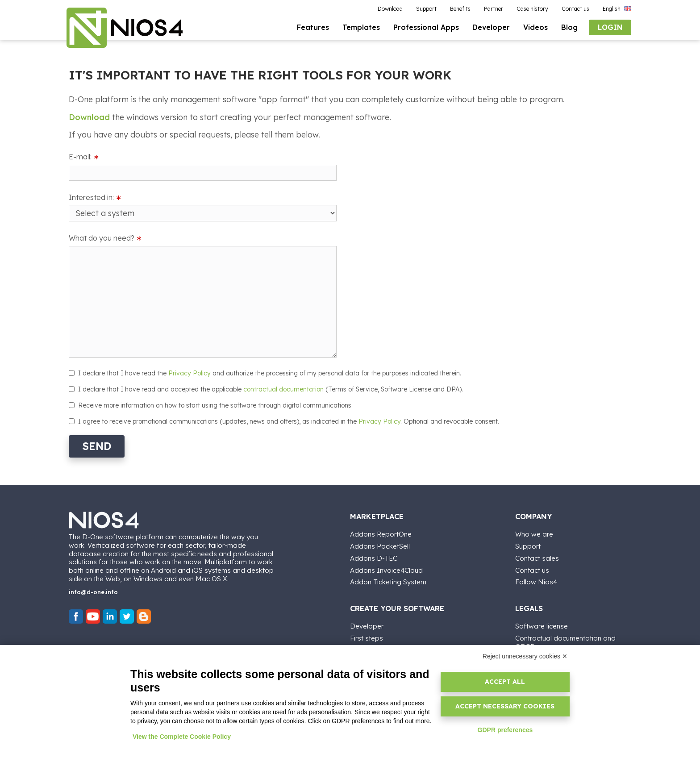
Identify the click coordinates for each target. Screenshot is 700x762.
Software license (542, 626)
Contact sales (537, 558)
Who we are (534, 534)
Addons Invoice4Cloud (386, 570)
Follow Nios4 (536, 581)
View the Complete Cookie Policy (182, 737)
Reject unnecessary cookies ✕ (525, 656)
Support (528, 546)
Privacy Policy (190, 373)
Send (97, 446)
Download (89, 117)
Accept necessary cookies (505, 706)
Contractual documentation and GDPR (565, 642)
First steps (367, 638)
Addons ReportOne (381, 534)
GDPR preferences (505, 730)
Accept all (505, 682)
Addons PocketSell (380, 546)
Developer (367, 626)
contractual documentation (283, 389)
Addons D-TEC (374, 558)
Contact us (532, 570)
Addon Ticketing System (388, 581)
